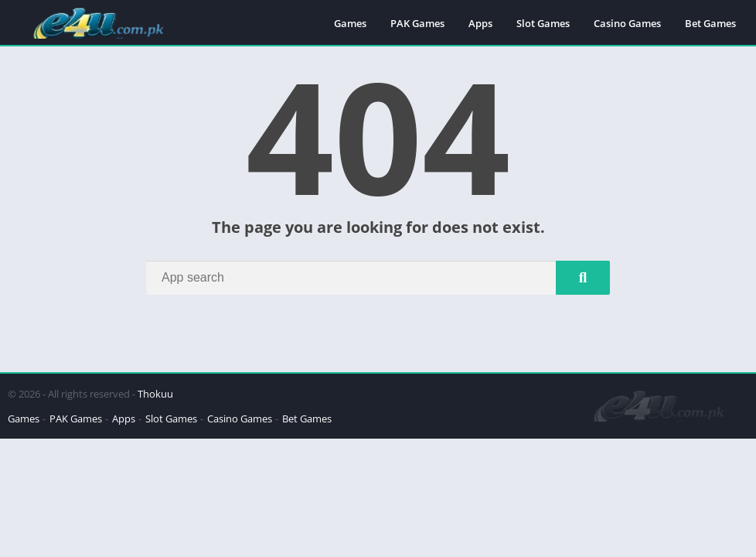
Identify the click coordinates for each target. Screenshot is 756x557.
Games (350, 23)
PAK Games (417, 23)
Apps (480, 23)
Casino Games (627, 23)
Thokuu (155, 394)
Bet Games (710, 23)
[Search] (378, 278)
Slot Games (543, 23)
